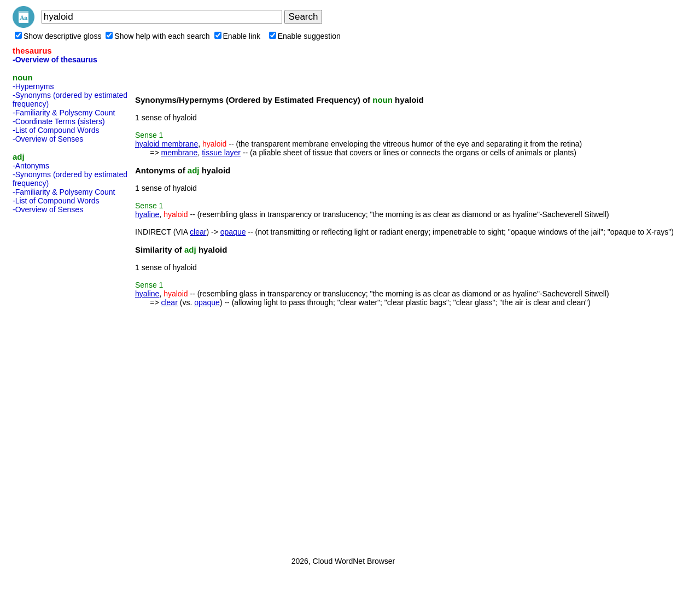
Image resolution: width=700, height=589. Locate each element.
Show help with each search (157, 36)
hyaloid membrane (167, 144)
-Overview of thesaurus (55, 60)
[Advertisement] (56, 382)
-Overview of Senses (48, 139)
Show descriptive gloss (58, 36)
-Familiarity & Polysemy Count (64, 113)
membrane (179, 153)
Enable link (238, 36)
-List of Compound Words (56, 130)
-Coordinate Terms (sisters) (59, 121)
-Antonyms (31, 166)
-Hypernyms (33, 86)
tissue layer (221, 153)
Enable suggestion (305, 36)
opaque (233, 232)
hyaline (147, 214)
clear (198, 232)
